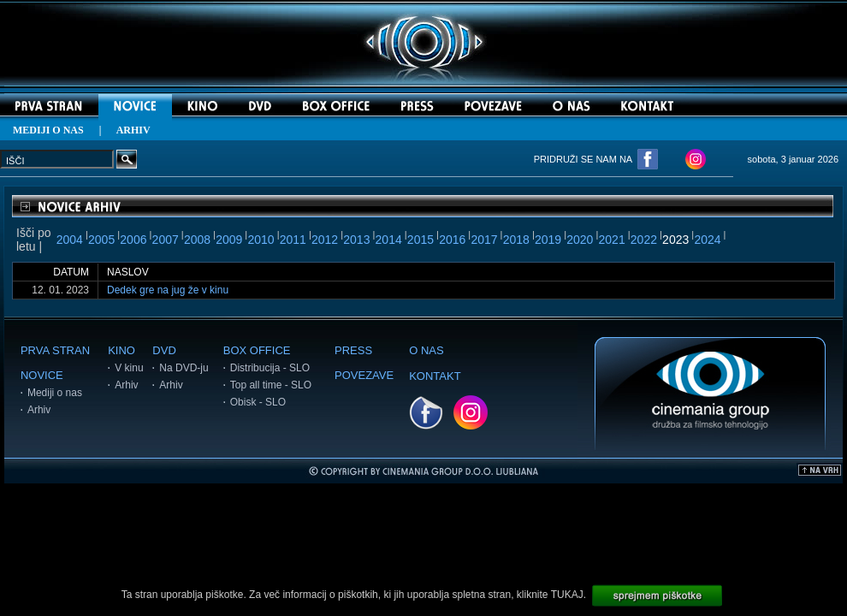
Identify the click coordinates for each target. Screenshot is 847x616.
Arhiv (39, 410)
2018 (516, 240)
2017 (484, 240)
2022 (644, 240)
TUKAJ (567, 595)
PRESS (353, 350)
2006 (133, 240)
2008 (197, 240)
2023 (675, 240)
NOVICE (42, 375)
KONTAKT (435, 376)
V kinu (129, 368)
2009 (229, 240)
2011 (293, 240)
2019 (548, 240)
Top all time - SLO (271, 385)
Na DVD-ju (184, 368)
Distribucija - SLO (270, 368)
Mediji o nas (55, 393)
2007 (166, 240)
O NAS (426, 350)
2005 (101, 240)
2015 (421, 240)
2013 (356, 240)
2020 (580, 240)
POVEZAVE (364, 375)
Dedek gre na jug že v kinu (168, 290)
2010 (261, 240)
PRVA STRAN (55, 350)
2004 (70, 240)
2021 (612, 240)
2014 (389, 240)
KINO (121, 350)
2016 (452, 240)
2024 (707, 240)
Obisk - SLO (258, 402)
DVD (164, 350)
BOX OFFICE (257, 350)
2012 (325, 240)
